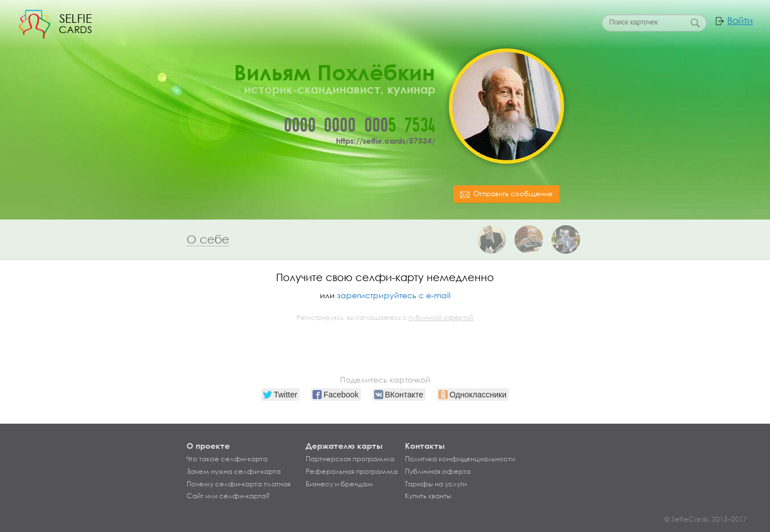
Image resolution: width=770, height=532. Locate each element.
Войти (740, 21)
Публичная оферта (438, 472)
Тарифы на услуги (436, 484)
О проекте (208, 446)
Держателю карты (344, 446)
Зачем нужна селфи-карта (234, 472)
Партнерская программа (350, 459)
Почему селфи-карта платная (238, 484)
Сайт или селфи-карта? (228, 496)
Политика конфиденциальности (460, 459)
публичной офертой (441, 318)
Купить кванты (428, 496)
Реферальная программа (352, 472)
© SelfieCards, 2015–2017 (706, 519)
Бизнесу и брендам (339, 484)
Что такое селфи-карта (227, 459)
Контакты (425, 446)
